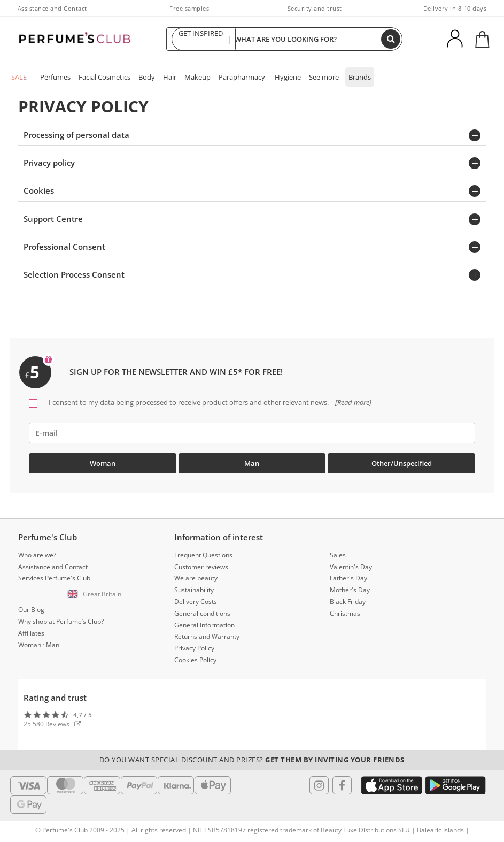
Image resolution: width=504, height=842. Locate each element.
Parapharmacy (242, 77)
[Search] (391, 39)
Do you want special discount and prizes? (252, 760)
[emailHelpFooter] (252, 433)
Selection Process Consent (74, 274)
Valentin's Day (351, 567)
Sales (338, 555)
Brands (360, 77)
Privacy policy (49, 163)
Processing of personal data (76, 135)
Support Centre (53, 219)
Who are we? (37, 555)
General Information (204, 625)
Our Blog (31, 610)
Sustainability (194, 590)
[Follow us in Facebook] (342, 785)
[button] (96, 594)
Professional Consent (64, 247)
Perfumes (55, 77)
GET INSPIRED (201, 39)
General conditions (202, 613)
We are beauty (196, 578)
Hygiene (288, 77)
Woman (103, 463)
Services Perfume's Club (54, 578)
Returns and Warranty (207, 636)
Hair (170, 77)
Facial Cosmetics (104, 77)
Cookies (39, 190)
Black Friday (348, 602)
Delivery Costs (196, 602)
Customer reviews (201, 567)
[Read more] (352, 402)
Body (147, 77)
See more (324, 77)
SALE (19, 77)
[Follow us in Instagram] (319, 785)
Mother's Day (350, 590)
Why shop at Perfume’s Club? (61, 621)
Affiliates (31, 633)
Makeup (197, 77)
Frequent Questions (203, 555)
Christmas (345, 613)
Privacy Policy (194, 648)
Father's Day (348, 578)
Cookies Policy (195, 660)
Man (252, 463)
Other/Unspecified (402, 463)
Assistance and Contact (52, 8)
